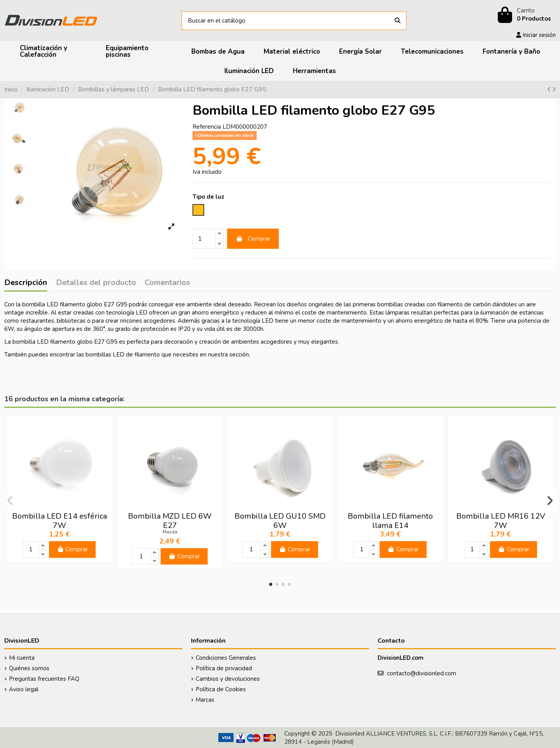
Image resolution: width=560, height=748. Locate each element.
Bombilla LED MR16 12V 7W (501, 521)
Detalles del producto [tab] (96, 283)
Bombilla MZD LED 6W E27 (170, 521)
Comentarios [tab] (167, 283)
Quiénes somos (29, 668)
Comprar (253, 239)
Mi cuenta (22, 658)
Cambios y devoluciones (228, 679)
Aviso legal (24, 689)
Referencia (207, 127)
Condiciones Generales (226, 658)
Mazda (170, 532)
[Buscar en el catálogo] (398, 21)
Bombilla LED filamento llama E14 (390, 521)
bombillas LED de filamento (123, 355)
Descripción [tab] (26, 283)
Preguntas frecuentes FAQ (44, 679)
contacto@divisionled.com (422, 673)
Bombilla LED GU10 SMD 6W (280, 521)
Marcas (205, 700)
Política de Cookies (221, 689)
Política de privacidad (224, 668)
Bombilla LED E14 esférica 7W (59, 521)
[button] (271, 584)
